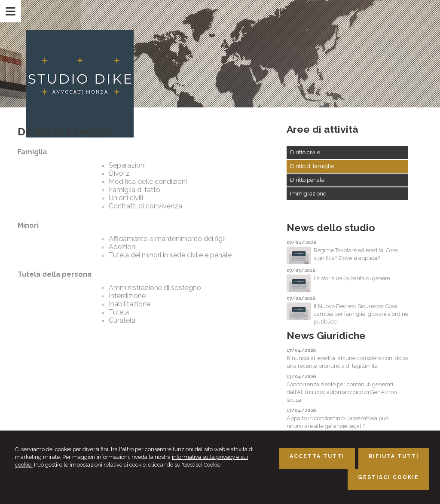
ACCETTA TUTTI (317, 456)
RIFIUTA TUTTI (394, 456)
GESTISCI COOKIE (388, 477)
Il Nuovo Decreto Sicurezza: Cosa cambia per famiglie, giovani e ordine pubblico (361, 314)
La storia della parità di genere (352, 278)
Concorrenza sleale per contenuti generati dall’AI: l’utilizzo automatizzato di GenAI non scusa (342, 392)
